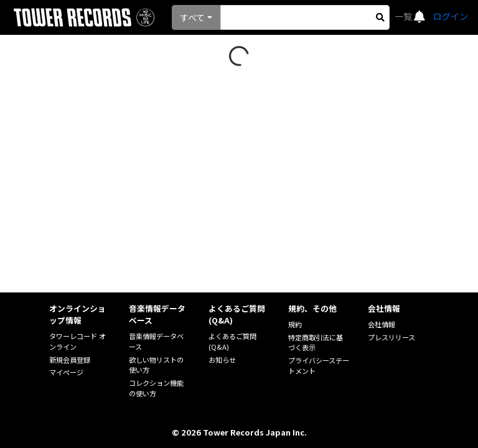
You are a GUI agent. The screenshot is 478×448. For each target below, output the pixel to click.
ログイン (451, 16)
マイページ (66, 372)
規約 (295, 324)
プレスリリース (391, 337)
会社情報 (382, 324)
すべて (192, 17)
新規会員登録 (70, 360)
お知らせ (222, 360)
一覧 (404, 16)
